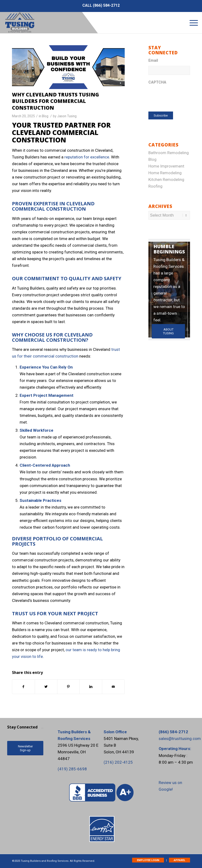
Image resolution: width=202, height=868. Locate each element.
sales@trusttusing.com (180, 739)
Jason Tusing (67, 116)
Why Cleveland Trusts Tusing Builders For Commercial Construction (56, 101)
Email (153, 60)
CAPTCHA (157, 82)
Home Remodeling (165, 173)
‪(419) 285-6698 (72, 769)
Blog (45, 116)
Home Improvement (166, 166)
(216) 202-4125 (118, 762)
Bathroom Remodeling (169, 153)
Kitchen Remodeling (166, 179)
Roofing (155, 186)
